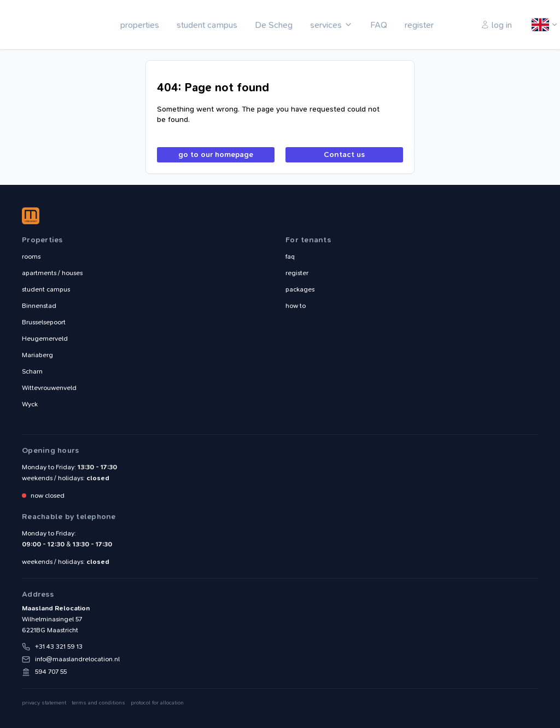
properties (140, 25)
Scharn (32, 371)
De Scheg (274, 25)
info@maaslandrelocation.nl (77, 659)
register (419, 25)
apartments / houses (52, 273)
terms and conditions (98, 703)
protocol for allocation (157, 703)
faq (290, 257)
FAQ (379, 25)
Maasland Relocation (46, 25)
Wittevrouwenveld (49, 388)
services (326, 25)
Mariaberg (37, 355)
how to (296, 306)
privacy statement (44, 703)
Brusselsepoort (44, 322)
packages (300, 289)
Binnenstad (39, 306)
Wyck (30, 404)
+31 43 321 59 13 (59, 647)
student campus (207, 25)
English (541, 25)
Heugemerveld (45, 339)
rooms (31, 257)
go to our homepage (216, 155)
